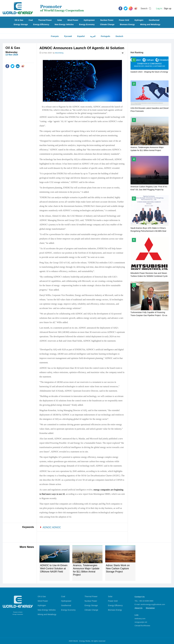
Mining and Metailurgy (150, 24)
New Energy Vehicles (64, 24)
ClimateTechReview (142, 626)
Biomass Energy (127, 24)
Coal (31, 20)
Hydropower (89, 20)
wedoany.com (140, 619)
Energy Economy (87, 24)
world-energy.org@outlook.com (153, 604)
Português (105, 36)
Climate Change (107, 24)
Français (55, 36)
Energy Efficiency (41, 24)
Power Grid (124, 20)
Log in (159, 8)
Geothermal (154, 20)
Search (144, 8)
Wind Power (73, 20)
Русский (68, 36)
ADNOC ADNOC (52, 527)
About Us (139, 608)
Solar (60, 20)
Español (81, 36)
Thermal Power (45, 20)
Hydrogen (139, 20)
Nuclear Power (107, 20)
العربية (93, 36)
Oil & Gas (19, 20)
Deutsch (119, 36)
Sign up (168, 8)
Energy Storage (21, 24)
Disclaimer (150, 608)
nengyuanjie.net (141, 622)
